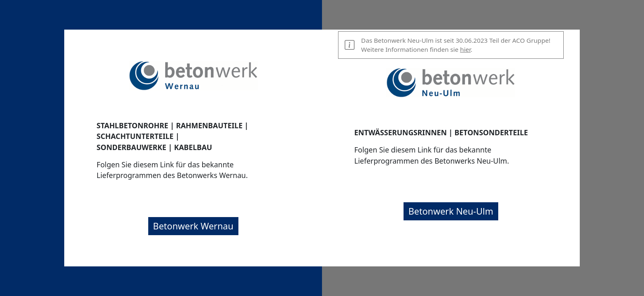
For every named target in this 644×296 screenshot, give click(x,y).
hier (465, 49)
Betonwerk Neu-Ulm (451, 211)
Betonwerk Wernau (193, 226)
